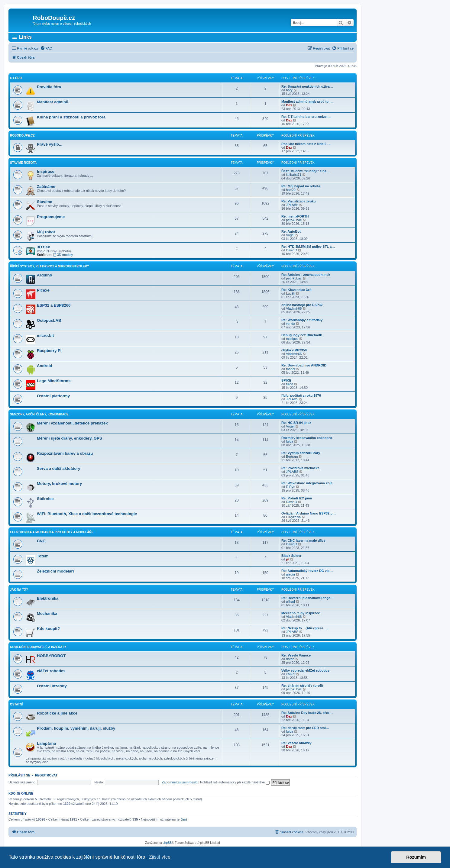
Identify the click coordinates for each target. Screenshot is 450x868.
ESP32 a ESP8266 (54, 305)
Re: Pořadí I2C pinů (297, 498)
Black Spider (291, 556)
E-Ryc (290, 487)
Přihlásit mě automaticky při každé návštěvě (235, 782)
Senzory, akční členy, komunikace (39, 414)
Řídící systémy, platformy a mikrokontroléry (49, 266)
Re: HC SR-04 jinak (296, 423)
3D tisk (43, 247)
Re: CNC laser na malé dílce (303, 540)
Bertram (292, 457)
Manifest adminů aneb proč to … (307, 102)
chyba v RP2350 (294, 350)
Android (45, 366)
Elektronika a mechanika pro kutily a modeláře (52, 532)
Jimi (184, 819)
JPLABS (292, 205)
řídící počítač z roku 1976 (301, 395)
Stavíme (45, 202)
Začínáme (46, 187)
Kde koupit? (48, 629)
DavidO (291, 250)
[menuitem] (46, 48)
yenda (290, 324)
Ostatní (16, 704)
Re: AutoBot (291, 231)
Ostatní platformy (53, 396)
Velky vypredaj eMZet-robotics (305, 670)
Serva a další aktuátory (59, 468)
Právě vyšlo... (50, 144)
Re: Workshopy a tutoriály (302, 320)
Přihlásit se (19, 775)
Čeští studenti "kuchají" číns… (306, 171)
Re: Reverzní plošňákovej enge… (308, 598)
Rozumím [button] (416, 857)
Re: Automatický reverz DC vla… (307, 571)
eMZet (291, 674)
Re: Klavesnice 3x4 (296, 290)
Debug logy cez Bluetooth (302, 335)
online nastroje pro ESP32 (302, 305)
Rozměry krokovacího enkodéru (307, 438)
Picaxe (43, 290)
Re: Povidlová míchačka (300, 468)
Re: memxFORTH (295, 216)
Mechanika (47, 613)
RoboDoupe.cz (22, 136)
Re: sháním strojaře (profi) (302, 686)
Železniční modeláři (55, 571)
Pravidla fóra (49, 87)
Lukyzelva (293, 517)
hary (289, 90)
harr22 (291, 190)
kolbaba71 (294, 175)
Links (25, 37)
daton (290, 659)
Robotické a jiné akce (57, 713)
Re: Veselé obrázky (296, 743)
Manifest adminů (53, 102)
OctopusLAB (49, 320)
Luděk (290, 293)
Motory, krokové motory (59, 484)
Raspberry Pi (49, 351)
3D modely (63, 255)
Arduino (45, 275)
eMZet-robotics (51, 671)
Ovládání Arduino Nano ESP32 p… (309, 513)
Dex (289, 105)
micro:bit (45, 336)
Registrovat (46, 775)
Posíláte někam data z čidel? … (306, 144)
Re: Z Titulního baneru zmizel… (306, 117)
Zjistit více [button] (160, 857)
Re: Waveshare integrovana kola (307, 483)
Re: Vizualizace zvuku (299, 201)
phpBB (167, 843)
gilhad (290, 602)
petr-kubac (294, 220)
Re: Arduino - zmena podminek (306, 275)
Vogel (290, 235)
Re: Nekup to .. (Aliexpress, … (305, 628)
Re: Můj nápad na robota (301, 186)
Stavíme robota (23, 163)
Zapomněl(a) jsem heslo (180, 782)
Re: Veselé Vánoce (296, 655)
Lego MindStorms (54, 381)
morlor (291, 369)
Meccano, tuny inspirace (301, 613)
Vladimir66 (294, 308)
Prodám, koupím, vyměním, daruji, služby (76, 728)
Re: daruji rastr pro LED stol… (305, 728)
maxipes (292, 339)
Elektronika (48, 598)
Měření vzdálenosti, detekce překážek (72, 423)
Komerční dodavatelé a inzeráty (38, 647)
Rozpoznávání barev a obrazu (65, 453)
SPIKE (286, 380)
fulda (290, 384)
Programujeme (51, 217)
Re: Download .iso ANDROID (304, 365)
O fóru (16, 78)
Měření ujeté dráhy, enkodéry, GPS (70, 438)
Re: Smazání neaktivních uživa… (307, 86)
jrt (288, 559)
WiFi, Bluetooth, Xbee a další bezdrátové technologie (87, 514)
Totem (43, 556)
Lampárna (46, 743)
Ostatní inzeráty (52, 686)
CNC (41, 541)
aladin (290, 574)
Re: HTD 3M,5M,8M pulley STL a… (308, 247)
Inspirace (46, 171)
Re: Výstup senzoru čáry (301, 453)
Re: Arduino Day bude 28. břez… (307, 713)
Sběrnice (45, 499)
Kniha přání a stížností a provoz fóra (71, 117)
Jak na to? (19, 590)
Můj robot (46, 232)
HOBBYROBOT (51, 656)
